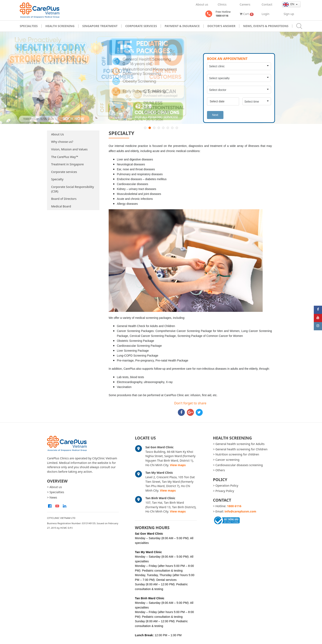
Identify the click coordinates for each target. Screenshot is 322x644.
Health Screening (60, 26)
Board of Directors (64, 199)
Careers (245, 4)
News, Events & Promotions (266, 26)
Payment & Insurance (182, 26)
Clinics (222, 4)
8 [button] (177, 128)
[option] (161, 78)
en (289, 4)
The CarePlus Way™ (65, 157)
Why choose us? (62, 142)
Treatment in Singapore (67, 164)
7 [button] (172, 128)
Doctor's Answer (221, 26)
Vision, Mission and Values (69, 149)
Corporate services (64, 172)
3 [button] (154, 128)
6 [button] (168, 128)
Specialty (57, 179)
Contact (267, 4)
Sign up (289, 14)
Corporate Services (141, 26)
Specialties (29, 26)
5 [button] (163, 128)
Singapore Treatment (100, 26)
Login (266, 14)
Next (215, 115)
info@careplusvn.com (240, 511)
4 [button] (159, 128)
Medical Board (61, 206)
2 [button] (150, 128)
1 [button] (145, 128)
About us (202, 4)
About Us (57, 134)
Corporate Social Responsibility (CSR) (72, 189)
